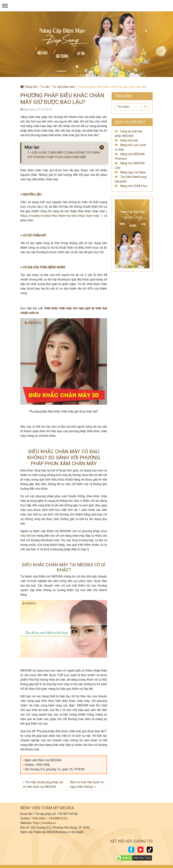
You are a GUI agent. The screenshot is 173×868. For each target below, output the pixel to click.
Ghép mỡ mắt (129, 140)
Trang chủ (29, 87)
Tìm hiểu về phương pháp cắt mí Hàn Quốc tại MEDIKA (43, 784)
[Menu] (5, 6)
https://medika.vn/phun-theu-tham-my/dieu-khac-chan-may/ (60, 216)
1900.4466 (38, 818)
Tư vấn (45, 87)
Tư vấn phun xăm (64, 87)
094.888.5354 (58, 818)
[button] (79, 73)
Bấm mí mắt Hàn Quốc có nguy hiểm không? (87, 784)
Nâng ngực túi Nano (133, 172)
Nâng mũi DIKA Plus (134, 186)
